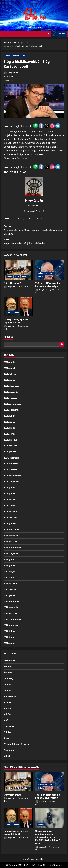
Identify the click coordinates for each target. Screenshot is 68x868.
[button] (4, 34)
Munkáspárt (28, 859)
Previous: (34, 230)
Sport (6, 738)
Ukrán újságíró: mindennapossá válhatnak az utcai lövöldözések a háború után (48, 837)
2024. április (10, 506)
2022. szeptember (12, 619)
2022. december (11, 601)
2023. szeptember (12, 547)
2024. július (9, 488)
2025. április (10, 434)
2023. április (10, 577)
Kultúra (7, 714)
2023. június (10, 565)
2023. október (10, 541)
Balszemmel (43, 273)
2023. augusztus (12, 553)
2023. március (10, 583)
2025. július (9, 416)
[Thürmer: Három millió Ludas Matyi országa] (50, 270)
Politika (25, 276)
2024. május (10, 500)
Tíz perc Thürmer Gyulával (17, 744)
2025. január (10, 452)
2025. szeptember (12, 404)
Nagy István (11, 73)
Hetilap (7, 684)
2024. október (10, 470)
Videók (7, 756)
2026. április (10, 362)
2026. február (10, 374)
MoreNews (43, 865)
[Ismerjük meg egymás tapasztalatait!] (18, 306)
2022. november (12, 607)
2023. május (10, 571)
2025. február (10, 446)
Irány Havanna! (12, 283)
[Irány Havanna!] (18, 270)
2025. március (10, 440)
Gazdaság (8, 678)
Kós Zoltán (41, 847)
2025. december (11, 386)
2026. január (10, 380)
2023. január (10, 595)
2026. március (10, 368)
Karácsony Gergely (17, 219)
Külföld (9, 276)
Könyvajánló (10, 696)
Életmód (8, 672)
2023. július (9, 559)
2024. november (12, 464)
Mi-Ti (24, 56)
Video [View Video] (58, 34)
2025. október (10, 398)
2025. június (10, 422)
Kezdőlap (40, 859)
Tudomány (9, 750)
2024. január (10, 524)
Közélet (16, 56)
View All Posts (34, 211)
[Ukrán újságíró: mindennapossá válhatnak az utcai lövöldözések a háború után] (50, 818)
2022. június (10, 637)
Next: (34, 241)
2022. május (10, 643)
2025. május (10, 428)
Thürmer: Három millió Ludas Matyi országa (48, 285)
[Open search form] (48, 34)
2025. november (12, 392)
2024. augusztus (12, 482)
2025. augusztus (12, 410)
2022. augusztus (12, 625)
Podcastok (9, 726)
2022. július (9, 631)
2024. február (10, 518)
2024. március (10, 512)
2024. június (10, 494)
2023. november (12, 535)
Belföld (8, 56)
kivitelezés (41, 219)
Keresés (8, 337)
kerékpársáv (31, 219)
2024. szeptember (12, 476)
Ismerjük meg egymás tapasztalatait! (16, 321)
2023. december (11, 530)
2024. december (11, 458)
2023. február (10, 589)
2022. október (10, 613)
